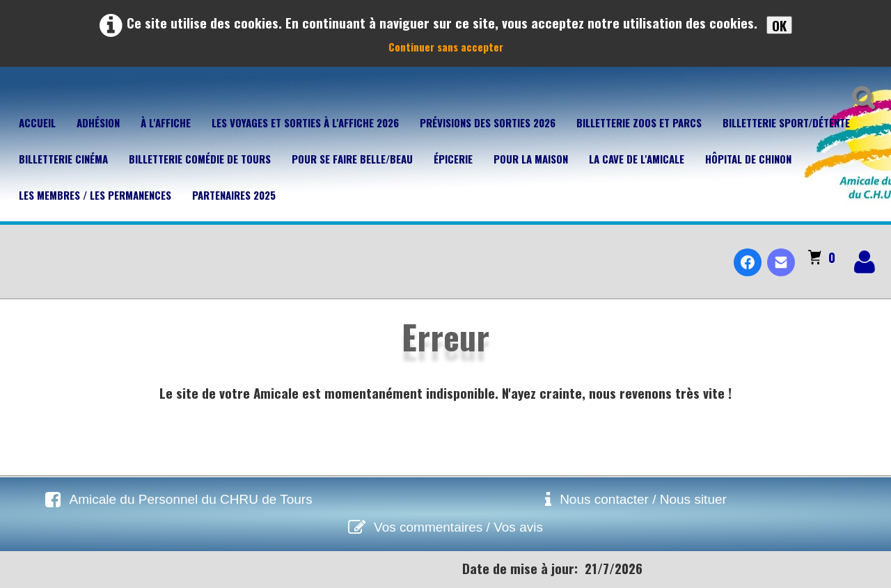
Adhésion (98, 122)
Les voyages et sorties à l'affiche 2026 (305, 122)
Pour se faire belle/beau (352, 159)
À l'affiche (166, 122)
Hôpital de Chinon (748, 159)
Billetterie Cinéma (63, 159)
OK (779, 25)
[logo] (16, 251)
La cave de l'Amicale (637, 159)
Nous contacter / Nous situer (643, 499)
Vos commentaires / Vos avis (458, 527)
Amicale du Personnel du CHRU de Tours (190, 499)
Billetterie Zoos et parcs (639, 122)
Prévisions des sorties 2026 (488, 122)
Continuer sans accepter (446, 47)
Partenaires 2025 (234, 195)
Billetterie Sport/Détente (786, 122)
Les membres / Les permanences (95, 195)
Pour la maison (531, 159)
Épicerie (453, 159)
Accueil (37, 122)
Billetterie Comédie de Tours (200, 159)
